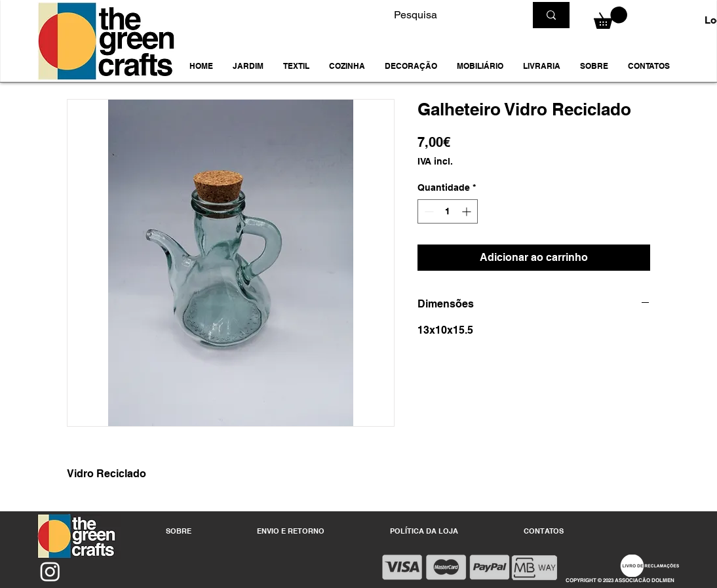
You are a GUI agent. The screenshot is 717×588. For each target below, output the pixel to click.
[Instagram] (50, 571)
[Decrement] (428, 211)
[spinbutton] (448, 211)
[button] (248, 66)
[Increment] (468, 211)
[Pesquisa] (450, 15)
